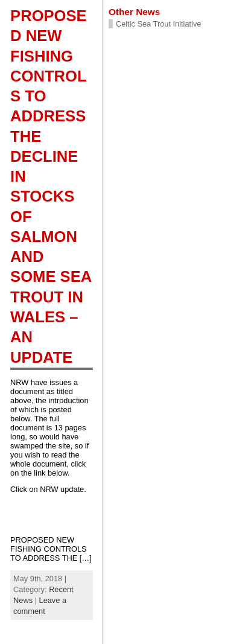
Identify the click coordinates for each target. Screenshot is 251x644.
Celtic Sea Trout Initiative (159, 24)
